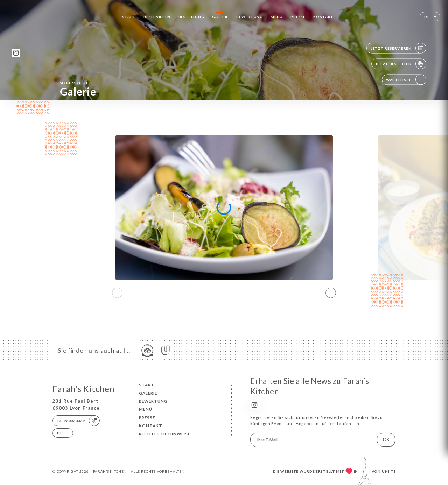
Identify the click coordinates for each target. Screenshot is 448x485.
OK (386, 440)
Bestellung (191, 17)
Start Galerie (75, 83)
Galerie (220, 17)
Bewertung (249, 17)
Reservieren (157, 17)
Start (129, 17)
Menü (277, 17)
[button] (331, 293)
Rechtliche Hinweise (165, 434)
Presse (298, 17)
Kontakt (323, 17)
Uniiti (389, 471)
